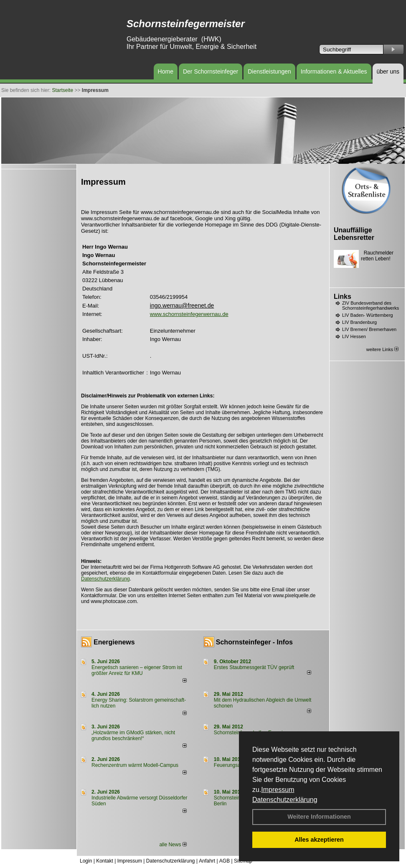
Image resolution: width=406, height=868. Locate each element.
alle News (173, 845)
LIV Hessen (354, 336)
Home (166, 71)
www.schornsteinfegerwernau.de (189, 314)
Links (343, 297)
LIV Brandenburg (359, 322)
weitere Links (382, 349)
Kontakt (105, 861)
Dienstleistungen (269, 71)
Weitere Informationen (319, 817)
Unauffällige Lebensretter (354, 234)
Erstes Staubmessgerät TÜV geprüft (254, 667)
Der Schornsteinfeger (211, 71)
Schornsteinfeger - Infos (254, 642)
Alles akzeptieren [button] (319, 840)
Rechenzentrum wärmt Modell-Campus (135, 765)
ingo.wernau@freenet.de (182, 305)
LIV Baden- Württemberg (368, 315)
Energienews (114, 642)
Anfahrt (207, 861)
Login (86, 861)
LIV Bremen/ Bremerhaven (369, 329)
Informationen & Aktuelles (334, 71)
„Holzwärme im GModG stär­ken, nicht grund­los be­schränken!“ (133, 736)
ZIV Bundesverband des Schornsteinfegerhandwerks (370, 305)
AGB (225, 861)
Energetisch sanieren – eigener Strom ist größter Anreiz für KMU (137, 670)
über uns (388, 71)
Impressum (278, 790)
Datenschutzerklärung (285, 800)
